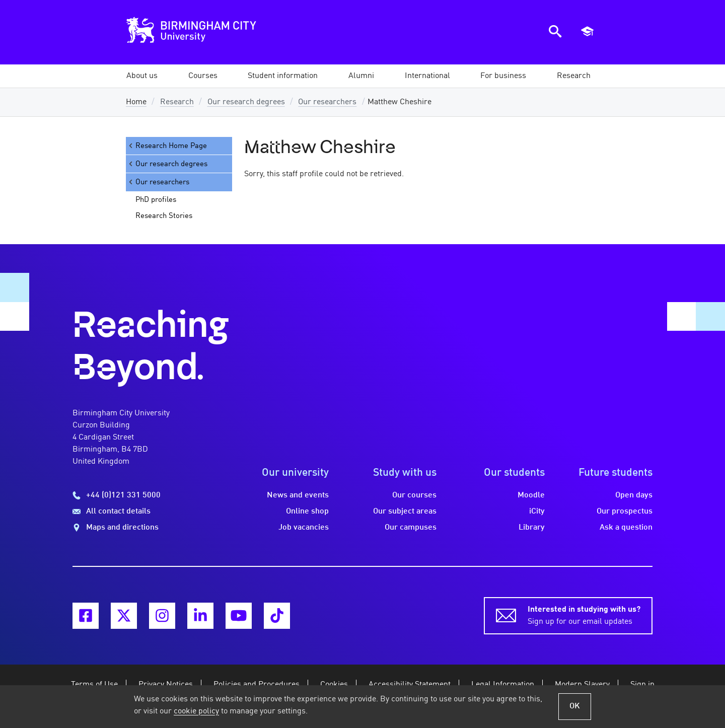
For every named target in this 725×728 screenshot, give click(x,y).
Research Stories (164, 216)
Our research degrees (246, 102)
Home (136, 102)
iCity (537, 512)
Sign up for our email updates (584, 615)
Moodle (531, 495)
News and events (298, 495)
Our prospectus (625, 512)
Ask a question (626, 528)
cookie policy (196, 711)
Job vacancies (304, 528)
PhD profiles (156, 200)
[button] (142, 76)
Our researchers (327, 102)
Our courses (414, 495)
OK (575, 706)
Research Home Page (167, 146)
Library (532, 528)
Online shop (307, 512)
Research (177, 102)
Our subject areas (405, 512)
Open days (634, 495)
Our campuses (411, 528)
